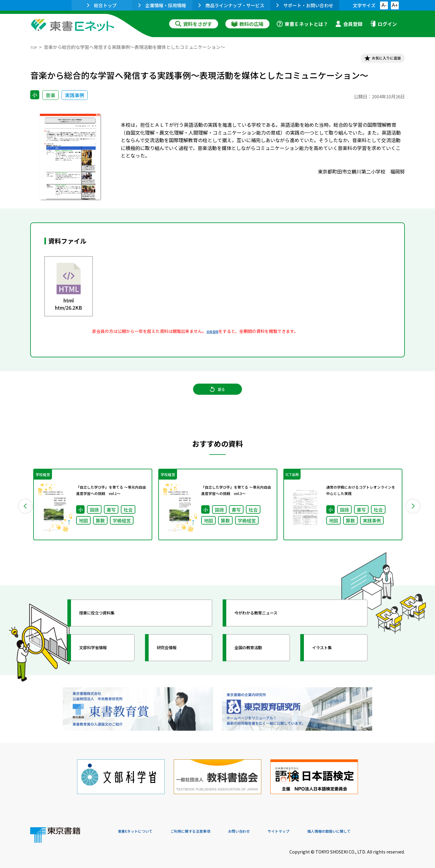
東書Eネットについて (141, 827)
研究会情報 (174, 659)
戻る (217, 399)
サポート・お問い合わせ (305, 5)
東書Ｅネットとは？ (302, 24)
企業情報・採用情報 (162, 5)
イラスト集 (330, 659)
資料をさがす (194, 24)
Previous (21, 516)
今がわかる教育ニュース (268, 625)
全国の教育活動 (257, 659)
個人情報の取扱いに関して (376, 827)
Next (414, 516)
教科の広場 (247, 24)
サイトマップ (314, 827)
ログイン (383, 24)
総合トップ (102, 5)
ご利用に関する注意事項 (209, 827)
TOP (35, 47)
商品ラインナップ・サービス (231, 5)
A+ (395, 5)
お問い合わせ (268, 827)
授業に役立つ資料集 (108, 625)
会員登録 (349, 24)
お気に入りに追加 (379, 60)
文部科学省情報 (102, 659)
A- (384, 5)
